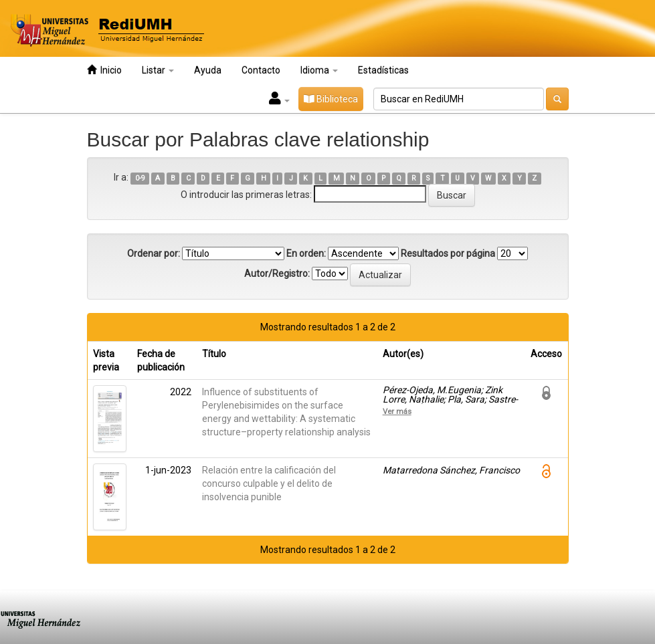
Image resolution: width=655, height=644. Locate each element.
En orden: (306, 253)
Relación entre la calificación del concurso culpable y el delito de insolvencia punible (269, 484)
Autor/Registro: (277, 274)
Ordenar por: (154, 253)
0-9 (140, 178)
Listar (158, 70)
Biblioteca (331, 99)
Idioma (319, 70)
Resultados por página (448, 253)
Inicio (104, 70)
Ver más (397, 411)
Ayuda (208, 70)
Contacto (261, 70)
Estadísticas (383, 70)
